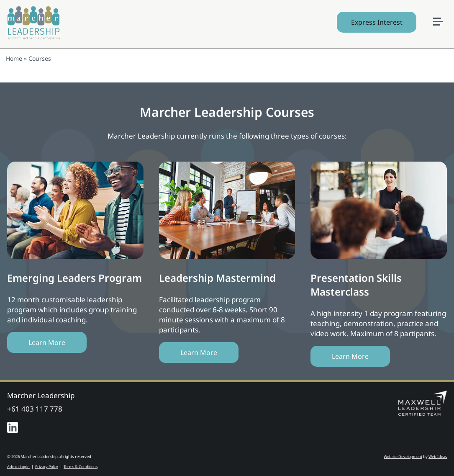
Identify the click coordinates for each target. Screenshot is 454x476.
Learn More (47, 342)
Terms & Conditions (81, 467)
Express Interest (377, 22)
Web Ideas (438, 457)
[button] (441, 9)
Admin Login (18, 467)
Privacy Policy (47, 467)
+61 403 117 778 (35, 409)
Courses (40, 58)
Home (14, 58)
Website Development (403, 457)
